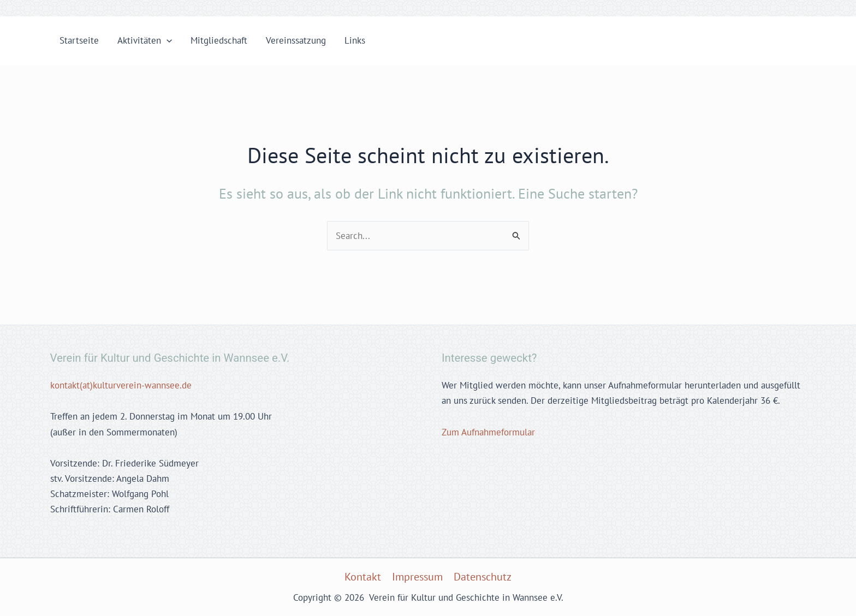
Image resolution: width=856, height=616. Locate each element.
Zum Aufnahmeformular (488, 432)
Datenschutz (483, 577)
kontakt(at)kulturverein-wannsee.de (121, 385)
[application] (167, 41)
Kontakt (363, 577)
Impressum (417, 577)
